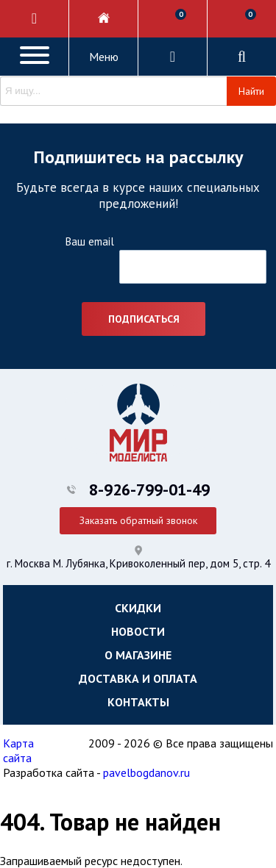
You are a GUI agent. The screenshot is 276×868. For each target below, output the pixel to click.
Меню (104, 57)
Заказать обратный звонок (138, 520)
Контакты (138, 702)
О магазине (138, 655)
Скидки (138, 608)
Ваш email (89, 241)
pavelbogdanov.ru (146, 772)
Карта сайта (18, 750)
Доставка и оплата (138, 678)
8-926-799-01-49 (149, 489)
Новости (138, 631)
